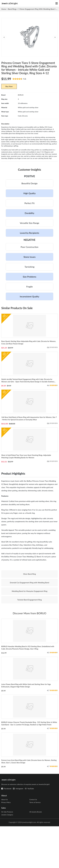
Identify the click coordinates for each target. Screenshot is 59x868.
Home (4, 9)
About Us (5, 840)
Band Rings (12, 9)
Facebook (8, 829)
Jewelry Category (7, 856)
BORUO (21, 98)
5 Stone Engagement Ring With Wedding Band (37, 9)
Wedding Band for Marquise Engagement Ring (30, 613)
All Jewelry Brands (36, 853)
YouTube (31, 829)
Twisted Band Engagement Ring (30, 622)
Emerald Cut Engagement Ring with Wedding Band (30, 604)
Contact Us (33, 840)
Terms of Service (35, 843)
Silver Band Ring (29, 596)
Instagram (19, 829)
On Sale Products (7, 853)
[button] (55, 39)
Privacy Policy (6, 843)
